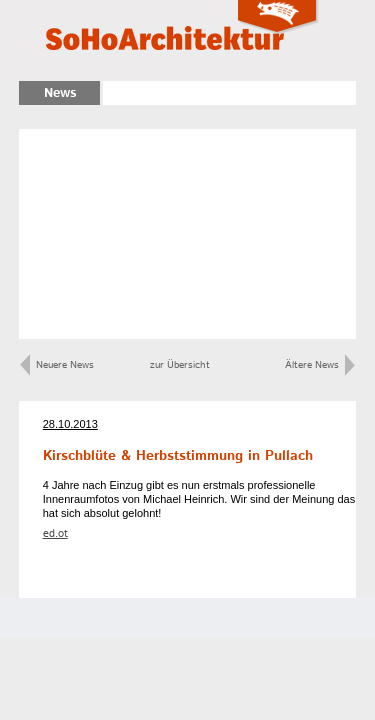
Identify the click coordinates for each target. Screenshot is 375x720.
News (60, 93)
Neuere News (57, 365)
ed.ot (55, 534)
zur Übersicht (180, 365)
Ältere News (320, 365)
